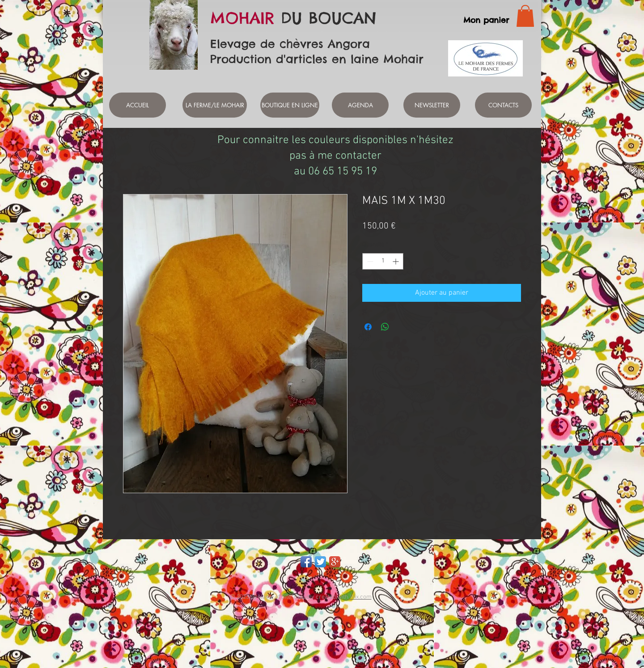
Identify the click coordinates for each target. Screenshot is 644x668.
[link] (525, 16)
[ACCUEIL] (138, 105)
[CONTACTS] (503, 105)
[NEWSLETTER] (432, 105)
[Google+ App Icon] (335, 562)
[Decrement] (369, 261)
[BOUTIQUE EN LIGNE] (290, 105)
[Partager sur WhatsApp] (385, 327)
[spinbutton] (383, 261)
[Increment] (396, 261)
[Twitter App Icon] (320, 562)
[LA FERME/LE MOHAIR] (215, 105)
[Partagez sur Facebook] (368, 327)
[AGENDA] (360, 105)
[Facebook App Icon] (306, 562)
